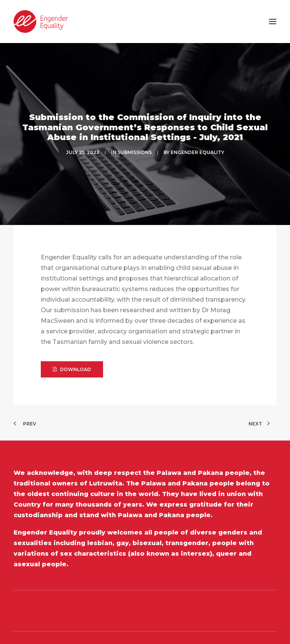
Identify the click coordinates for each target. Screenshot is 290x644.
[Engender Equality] (41, 22)
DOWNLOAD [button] (72, 342)
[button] (273, 22)
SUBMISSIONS (135, 138)
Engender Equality (197, 138)
